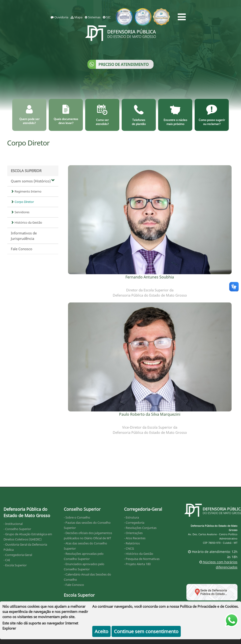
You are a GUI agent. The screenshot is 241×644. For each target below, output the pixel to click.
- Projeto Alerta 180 (137, 564)
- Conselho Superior (17, 529)
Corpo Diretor (22, 202)
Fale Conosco (22, 249)
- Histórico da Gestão (139, 554)
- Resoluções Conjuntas (140, 528)
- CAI (7, 560)
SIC (107, 17)
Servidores (20, 212)
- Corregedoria (134, 523)
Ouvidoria (59, 17)
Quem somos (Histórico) (33, 181)
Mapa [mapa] (76, 17)
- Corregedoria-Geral (18, 555)
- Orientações (133, 533)
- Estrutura (131, 517)
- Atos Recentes (135, 538)
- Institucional (13, 524)
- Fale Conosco (74, 585)
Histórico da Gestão (26, 222)
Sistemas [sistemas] (93, 17)
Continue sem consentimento (146, 631)
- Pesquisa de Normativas (142, 559)
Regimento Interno (26, 191)
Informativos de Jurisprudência (24, 236)
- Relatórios (132, 543)
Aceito (101, 631)
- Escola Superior (15, 565)
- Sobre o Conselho (77, 517)
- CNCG (129, 548)
